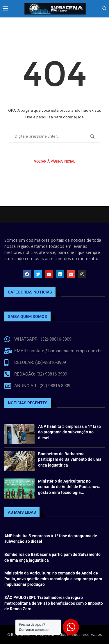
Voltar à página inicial (54, 161)
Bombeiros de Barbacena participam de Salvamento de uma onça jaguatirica (70, 459)
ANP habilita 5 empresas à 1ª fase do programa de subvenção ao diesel (69, 432)
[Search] (104, 9)
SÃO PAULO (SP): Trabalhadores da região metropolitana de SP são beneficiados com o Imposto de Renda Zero (54, 603)
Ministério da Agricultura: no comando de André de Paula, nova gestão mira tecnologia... (69, 487)
